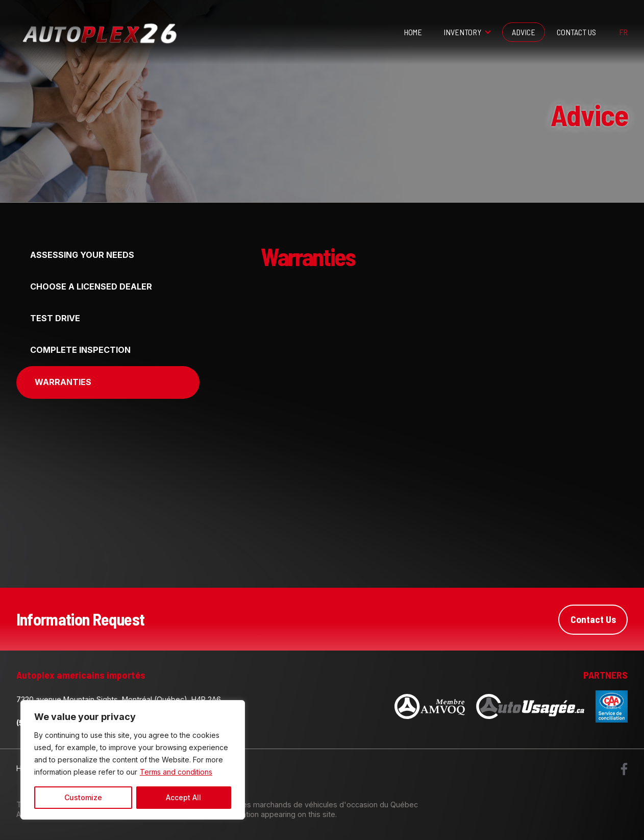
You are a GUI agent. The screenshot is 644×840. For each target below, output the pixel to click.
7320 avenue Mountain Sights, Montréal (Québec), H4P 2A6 (119, 699)
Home (413, 32)
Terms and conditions (176, 772)
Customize (83, 797)
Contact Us (576, 32)
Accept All (183, 797)
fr (623, 32)
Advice (524, 32)
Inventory (462, 32)
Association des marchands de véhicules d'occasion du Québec (307, 805)
